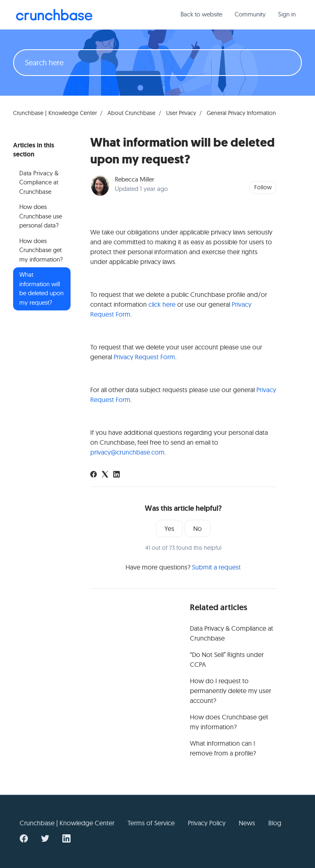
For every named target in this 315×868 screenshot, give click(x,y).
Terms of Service (151, 823)
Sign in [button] (287, 14)
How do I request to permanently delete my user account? (231, 691)
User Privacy (181, 113)
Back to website (201, 14)
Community (250, 14)
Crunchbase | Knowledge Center (55, 113)
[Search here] (157, 63)
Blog (275, 823)
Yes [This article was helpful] (169, 528)
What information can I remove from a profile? (223, 748)
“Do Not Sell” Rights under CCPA (227, 659)
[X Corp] (105, 475)
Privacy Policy (207, 823)
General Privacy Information (241, 113)
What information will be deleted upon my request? (41, 288)
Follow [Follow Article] (263, 187)
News (247, 823)
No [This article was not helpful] (197, 528)
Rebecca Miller (135, 179)
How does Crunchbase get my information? (229, 722)
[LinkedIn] (116, 475)
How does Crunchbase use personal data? (41, 216)
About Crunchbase (131, 113)
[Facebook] (94, 475)
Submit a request (216, 567)
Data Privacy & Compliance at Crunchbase (232, 633)
